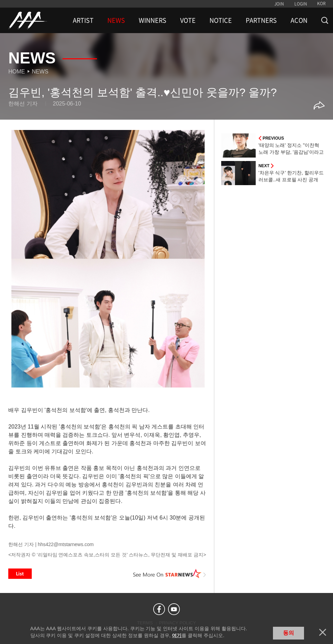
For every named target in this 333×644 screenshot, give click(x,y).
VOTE (188, 20)
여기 (177, 635)
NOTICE (221, 20)
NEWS (116, 20)
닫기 (323, 632)
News (40, 72)
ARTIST (83, 20)
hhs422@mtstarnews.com (66, 544)
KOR (321, 3)
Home (17, 72)
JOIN (279, 4)
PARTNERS (261, 20)
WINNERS (153, 20)
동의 (288, 633)
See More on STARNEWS (170, 574)
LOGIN (301, 4)
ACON (299, 20)
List (20, 574)
